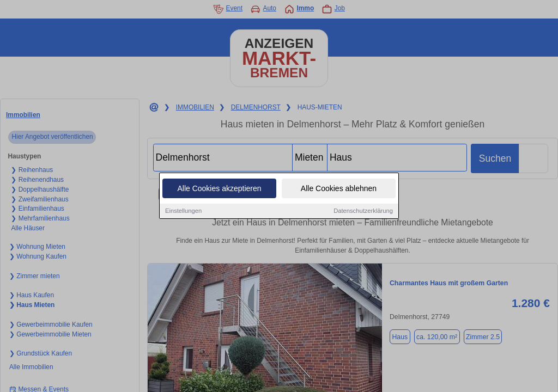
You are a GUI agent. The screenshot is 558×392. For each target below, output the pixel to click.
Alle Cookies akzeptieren (219, 188)
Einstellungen (183, 211)
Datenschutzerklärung (363, 211)
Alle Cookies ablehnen (339, 188)
